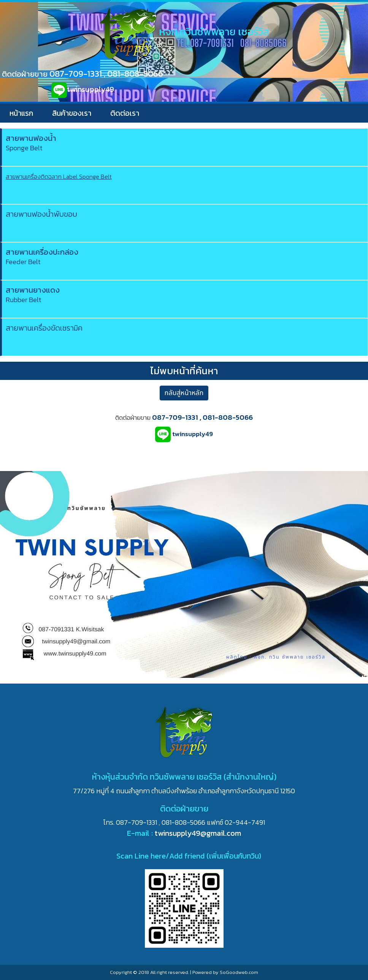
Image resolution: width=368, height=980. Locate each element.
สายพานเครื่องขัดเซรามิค (44, 328)
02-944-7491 (245, 822)
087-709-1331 (76, 74)
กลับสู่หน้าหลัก (184, 393)
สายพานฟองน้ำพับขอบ (41, 214)
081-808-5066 (135, 74)
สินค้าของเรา (72, 113)
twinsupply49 (90, 89)
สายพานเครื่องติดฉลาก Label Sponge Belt (59, 177)
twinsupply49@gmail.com (198, 833)
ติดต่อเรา (125, 113)
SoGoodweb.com (239, 972)
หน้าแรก (21, 113)
